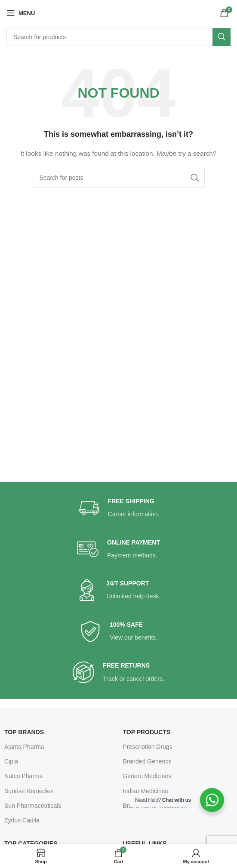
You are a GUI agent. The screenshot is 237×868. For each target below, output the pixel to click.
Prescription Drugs (148, 747)
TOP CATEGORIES (31, 843)
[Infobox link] (119, 508)
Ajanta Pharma (24, 747)
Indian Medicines (146, 791)
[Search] (118, 37)
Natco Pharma (23, 776)
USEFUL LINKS (145, 843)
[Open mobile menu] (21, 13)
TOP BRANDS (24, 732)
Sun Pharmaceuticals (33, 806)
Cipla (11, 761)
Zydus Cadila (22, 820)
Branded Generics (147, 761)
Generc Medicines (147, 776)
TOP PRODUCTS (147, 732)
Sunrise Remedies (29, 791)
